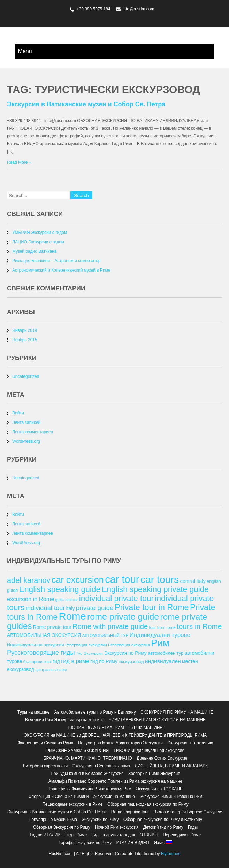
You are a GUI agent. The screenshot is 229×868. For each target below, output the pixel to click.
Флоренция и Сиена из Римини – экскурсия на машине (82, 797)
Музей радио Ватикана (34, 251)
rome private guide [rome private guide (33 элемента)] (123, 617)
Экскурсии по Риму (100, 820)
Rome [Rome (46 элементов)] (72, 616)
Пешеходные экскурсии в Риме (72, 804)
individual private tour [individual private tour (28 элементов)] (116, 598)
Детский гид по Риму (163, 827)
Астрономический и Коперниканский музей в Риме (61, 270)
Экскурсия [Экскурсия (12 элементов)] (93, 653)
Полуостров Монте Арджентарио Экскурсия (120, 743)
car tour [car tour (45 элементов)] (122, 579)
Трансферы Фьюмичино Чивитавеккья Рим (90, 789)
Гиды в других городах (113, 835)
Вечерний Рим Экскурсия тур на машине (65, 720)
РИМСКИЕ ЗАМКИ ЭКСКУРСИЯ (78, 751)
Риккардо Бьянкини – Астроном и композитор (56, 261)
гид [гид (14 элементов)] (56, 661)
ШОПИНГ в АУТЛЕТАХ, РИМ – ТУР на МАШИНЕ (116, 728)
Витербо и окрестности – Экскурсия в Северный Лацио (77, 766)
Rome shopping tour (130, 812)
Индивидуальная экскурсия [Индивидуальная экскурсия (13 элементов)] (36, 645)
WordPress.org (26, 441)
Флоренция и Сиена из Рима (46, 743)
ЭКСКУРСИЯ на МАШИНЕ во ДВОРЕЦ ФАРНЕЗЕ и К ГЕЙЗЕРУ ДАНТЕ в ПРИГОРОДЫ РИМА (115, 735)
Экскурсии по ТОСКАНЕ (159, 789)
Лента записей (26, 422)
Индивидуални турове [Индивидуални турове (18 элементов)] (160, 635)
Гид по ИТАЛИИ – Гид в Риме (59, 835)
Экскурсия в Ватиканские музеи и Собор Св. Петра (86, 104)
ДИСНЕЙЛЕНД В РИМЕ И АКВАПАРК (171, 766)
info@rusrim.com (139, 9)
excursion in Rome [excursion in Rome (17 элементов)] (30, 599)
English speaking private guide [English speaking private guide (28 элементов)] (155, 589)
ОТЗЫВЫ (149, 835)
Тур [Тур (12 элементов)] (79, 653)
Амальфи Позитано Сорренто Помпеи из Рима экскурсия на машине (115, 781)
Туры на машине (33, 712)
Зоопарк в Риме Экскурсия (154, 774)
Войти (18, 413)
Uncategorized (26, 376)
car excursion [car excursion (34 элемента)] (78, 580)
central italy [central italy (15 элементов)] (193, 581)
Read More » (19, 162)
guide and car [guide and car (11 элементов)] (67, 600)
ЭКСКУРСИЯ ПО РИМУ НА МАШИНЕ (177, 712)
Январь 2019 (25, 330)
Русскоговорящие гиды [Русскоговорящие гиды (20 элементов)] (41, 652)
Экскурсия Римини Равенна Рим (171, 797)
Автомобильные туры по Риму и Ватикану (95, 712)
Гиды (193, 827)
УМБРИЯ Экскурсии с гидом (40, 233)
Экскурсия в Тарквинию (190, 743)
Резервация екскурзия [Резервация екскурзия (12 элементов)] (129, 645)
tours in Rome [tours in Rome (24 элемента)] (199, 626)
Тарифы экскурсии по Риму (85, 843)
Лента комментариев (33, 432)
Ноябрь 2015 (25, 340)
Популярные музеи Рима (53, 820)
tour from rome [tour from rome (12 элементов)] (162, 627)
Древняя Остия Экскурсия (162, 758)
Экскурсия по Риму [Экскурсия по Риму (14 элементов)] (125, 653)
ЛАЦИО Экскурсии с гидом (38, 242)
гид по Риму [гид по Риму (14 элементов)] (104, 661)
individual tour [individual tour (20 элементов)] (45, 608)
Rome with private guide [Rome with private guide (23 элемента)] (110, 626)
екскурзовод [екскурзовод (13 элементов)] (131, 661)
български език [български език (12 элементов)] (37, 661)
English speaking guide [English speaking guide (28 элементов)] (60, 589)
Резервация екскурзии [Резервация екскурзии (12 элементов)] (86, 645)
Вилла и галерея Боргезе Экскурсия (188, 812)
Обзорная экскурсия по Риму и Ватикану (163, 820)
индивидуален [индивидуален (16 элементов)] (163, 661)
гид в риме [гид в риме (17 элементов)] (75, 661)
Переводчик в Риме (182, 835)
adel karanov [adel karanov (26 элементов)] (29, 580)
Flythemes (170, 854)
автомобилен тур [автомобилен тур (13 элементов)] (166, 653)
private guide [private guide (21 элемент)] (95, 608)
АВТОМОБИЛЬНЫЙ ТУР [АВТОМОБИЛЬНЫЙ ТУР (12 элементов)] (105, 635)
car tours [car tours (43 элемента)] (160, 579)
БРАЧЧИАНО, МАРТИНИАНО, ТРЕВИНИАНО (88, 758)
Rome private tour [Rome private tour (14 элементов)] (52, 627)
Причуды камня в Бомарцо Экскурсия (87, 774)
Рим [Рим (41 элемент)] (160, 643)
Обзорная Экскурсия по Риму (62, 827)
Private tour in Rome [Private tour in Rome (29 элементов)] (152, 607)
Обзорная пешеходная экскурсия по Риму (148, 804)
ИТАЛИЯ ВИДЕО (133, 843)
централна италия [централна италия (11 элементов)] (51, 670)
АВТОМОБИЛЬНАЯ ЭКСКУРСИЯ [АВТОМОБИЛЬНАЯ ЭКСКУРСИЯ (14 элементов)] (44, 635)
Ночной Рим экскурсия (117, 827)
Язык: (163, 843)
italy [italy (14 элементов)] (71, 608)
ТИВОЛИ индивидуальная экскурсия (149, 751)
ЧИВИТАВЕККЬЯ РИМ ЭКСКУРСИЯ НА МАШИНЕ (157, 720)
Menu (25, 51)
